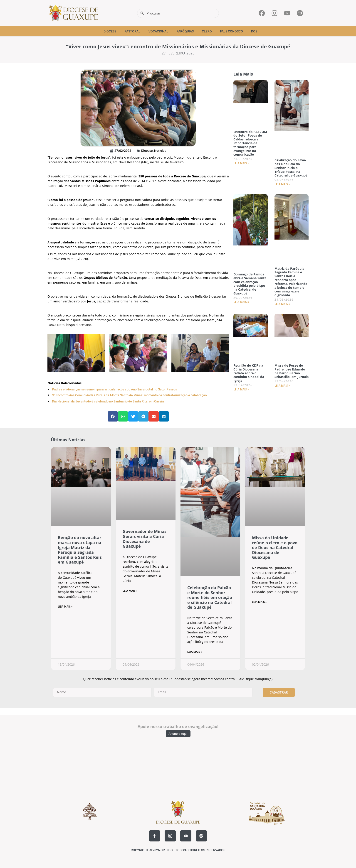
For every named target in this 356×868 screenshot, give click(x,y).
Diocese (110, 31)
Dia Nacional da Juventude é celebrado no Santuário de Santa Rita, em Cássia (108, 401)
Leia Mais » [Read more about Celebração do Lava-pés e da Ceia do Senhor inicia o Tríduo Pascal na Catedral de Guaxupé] (282, 184)
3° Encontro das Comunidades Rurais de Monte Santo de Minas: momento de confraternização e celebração (129, 395)
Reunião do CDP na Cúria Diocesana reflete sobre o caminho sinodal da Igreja (249, 373)
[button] (113, 416)
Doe (254, 31)
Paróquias (185, 31)
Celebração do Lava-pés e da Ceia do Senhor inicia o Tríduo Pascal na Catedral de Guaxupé (291, 168)
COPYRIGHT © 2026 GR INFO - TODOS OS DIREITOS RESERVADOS (178, 850)
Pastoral (132, 31)
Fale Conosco (231, 31)
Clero (207, 31)
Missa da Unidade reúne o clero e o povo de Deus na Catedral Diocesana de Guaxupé (275, 547)
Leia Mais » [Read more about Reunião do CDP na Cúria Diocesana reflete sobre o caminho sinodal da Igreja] (241, 389)
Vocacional (158, 31)
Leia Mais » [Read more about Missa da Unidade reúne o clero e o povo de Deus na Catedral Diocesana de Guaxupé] (259, 602)
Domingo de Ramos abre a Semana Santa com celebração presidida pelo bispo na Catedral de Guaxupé (250, 284)
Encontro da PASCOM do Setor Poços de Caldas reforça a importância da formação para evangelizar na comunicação (250, 143)
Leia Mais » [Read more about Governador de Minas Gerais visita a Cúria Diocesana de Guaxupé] (130, 591)
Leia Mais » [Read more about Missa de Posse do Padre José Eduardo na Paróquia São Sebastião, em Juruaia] (282, 386)
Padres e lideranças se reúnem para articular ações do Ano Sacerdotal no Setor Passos (114, 389)
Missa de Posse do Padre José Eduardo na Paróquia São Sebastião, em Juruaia (292, 371)
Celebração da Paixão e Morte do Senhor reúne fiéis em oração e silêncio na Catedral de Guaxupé (210, 597)
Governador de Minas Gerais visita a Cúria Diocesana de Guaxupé (145, 539)
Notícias (160, 151)
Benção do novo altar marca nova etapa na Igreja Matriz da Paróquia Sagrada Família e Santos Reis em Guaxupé (80, 550)
